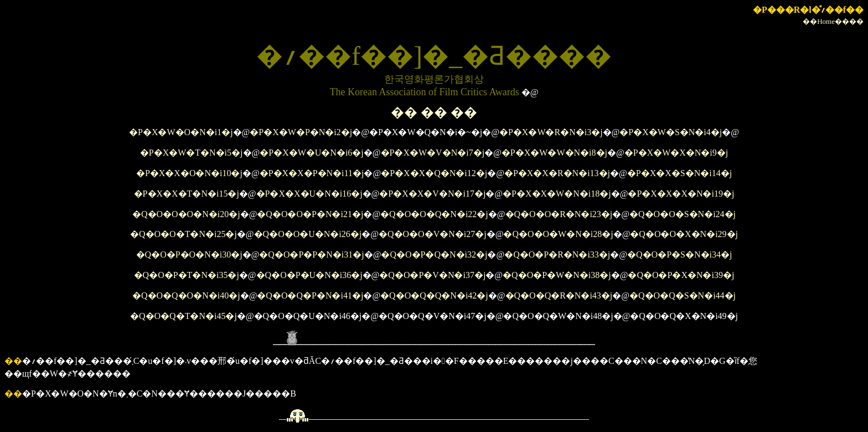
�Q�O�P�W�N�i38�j (557, 275)
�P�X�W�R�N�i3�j (551, 132)
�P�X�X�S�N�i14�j (680, 173)
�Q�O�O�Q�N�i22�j (434, 214)
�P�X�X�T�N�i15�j (187, 194)
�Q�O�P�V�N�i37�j (432, 275)
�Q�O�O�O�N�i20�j (186, 214)
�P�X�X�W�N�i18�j (557, 194)
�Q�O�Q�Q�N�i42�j (434, 295)
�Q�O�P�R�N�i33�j (557, 254)
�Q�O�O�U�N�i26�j (308, 234)
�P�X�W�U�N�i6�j (312, 153)
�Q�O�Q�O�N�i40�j (186, 295)
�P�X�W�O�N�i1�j (181, 132)
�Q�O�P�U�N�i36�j (309, 275)
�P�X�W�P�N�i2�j (301, 132)
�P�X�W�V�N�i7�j (433, 153)
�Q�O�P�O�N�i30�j (189, 254)
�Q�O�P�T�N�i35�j (187, 275)
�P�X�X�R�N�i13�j (557, 173)
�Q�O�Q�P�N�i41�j (310, 295)
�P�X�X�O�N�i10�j (189, 173)
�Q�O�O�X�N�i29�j (684, 234)
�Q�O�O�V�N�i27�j (433, 234)
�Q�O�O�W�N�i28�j (558, 234)
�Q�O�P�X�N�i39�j (681, 275)
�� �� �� (434, 112)
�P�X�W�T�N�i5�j (192, 153)
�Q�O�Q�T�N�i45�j (184, 316)
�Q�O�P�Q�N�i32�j (434, 254)
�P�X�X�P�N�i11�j (312, 173)
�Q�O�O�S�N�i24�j (683, 214)
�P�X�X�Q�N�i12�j (434, 173)
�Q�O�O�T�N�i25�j (184, 234)
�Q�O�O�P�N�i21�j (310, 214)
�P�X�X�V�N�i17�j (432, 194)
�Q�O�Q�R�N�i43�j (559, 295)
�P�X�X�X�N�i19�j (681, 194)
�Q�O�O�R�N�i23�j (559, 214)
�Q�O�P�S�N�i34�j (680, 254)
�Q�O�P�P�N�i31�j (311, 254)
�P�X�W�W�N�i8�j (554, 153)
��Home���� (833, 21)
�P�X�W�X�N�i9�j (676, 153)
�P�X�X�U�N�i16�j (309, 194)
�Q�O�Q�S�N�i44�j (683, 295)
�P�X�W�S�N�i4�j (671, 132)
